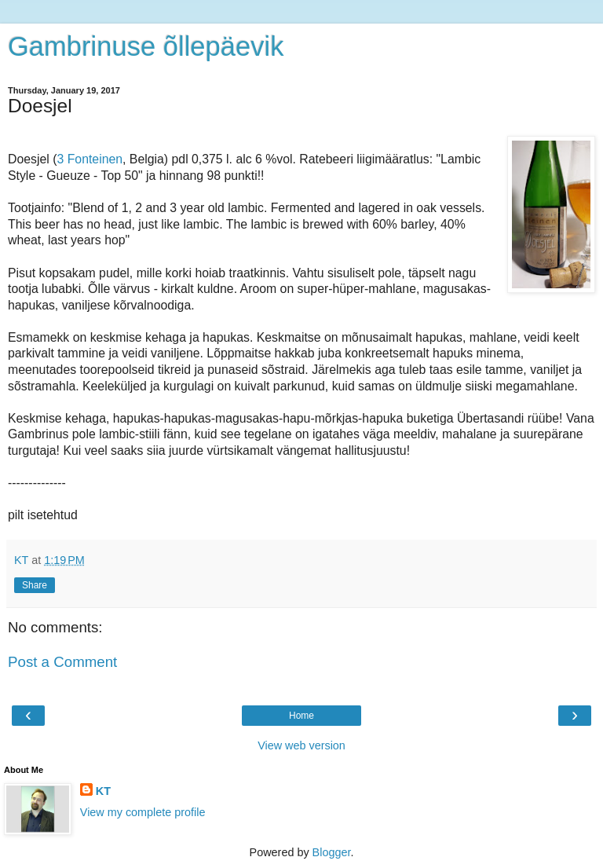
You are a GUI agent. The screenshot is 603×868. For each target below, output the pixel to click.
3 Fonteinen (90, 159)
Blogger (332, 852)
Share (35, 585)
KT (103, 791)
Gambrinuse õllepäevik (146, 46)
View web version (301, 745)
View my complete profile (143, 812)
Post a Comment (62, 662)
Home (301, 716)
